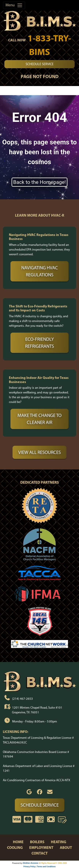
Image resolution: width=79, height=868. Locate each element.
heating (59, 842)
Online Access (30, 863)
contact (40, 853)
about (66, 847)
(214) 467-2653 (23, 698)
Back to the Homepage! (40, 182)
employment (41, 847)
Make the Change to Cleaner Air (39, 419)
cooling (15, 847)
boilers (37, 842)
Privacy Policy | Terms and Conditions (39, 867)
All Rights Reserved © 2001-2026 (53, 863)
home (18, 842)
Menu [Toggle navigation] (14, 5)
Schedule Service (40, 64)
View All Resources (39, 452)
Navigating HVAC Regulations (40, 271)
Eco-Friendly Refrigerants (39, 343)
